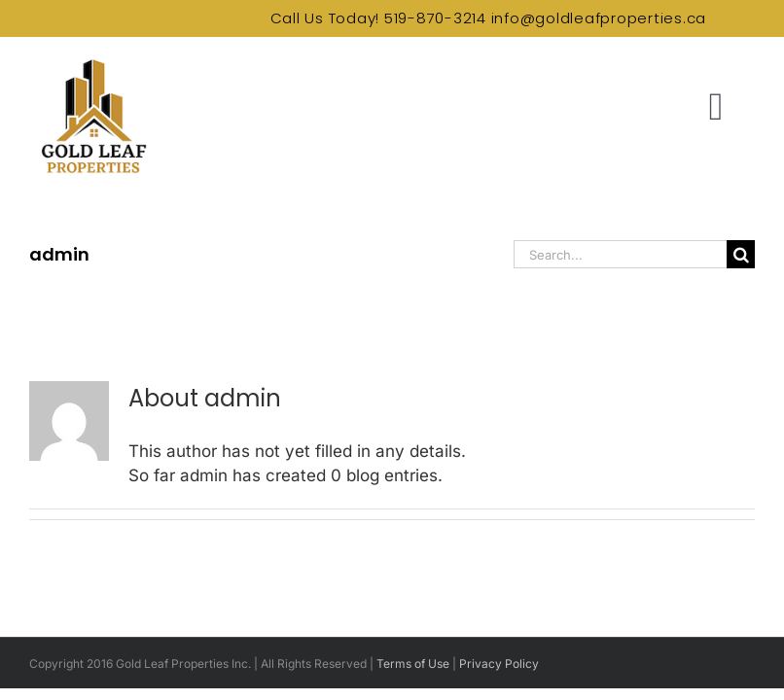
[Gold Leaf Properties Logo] (92, 62)
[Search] (741, 254)
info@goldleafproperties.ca (599, 18)
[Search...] (620, 254)
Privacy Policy (499, 664)
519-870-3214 (435, 18)
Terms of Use (413, 664)
